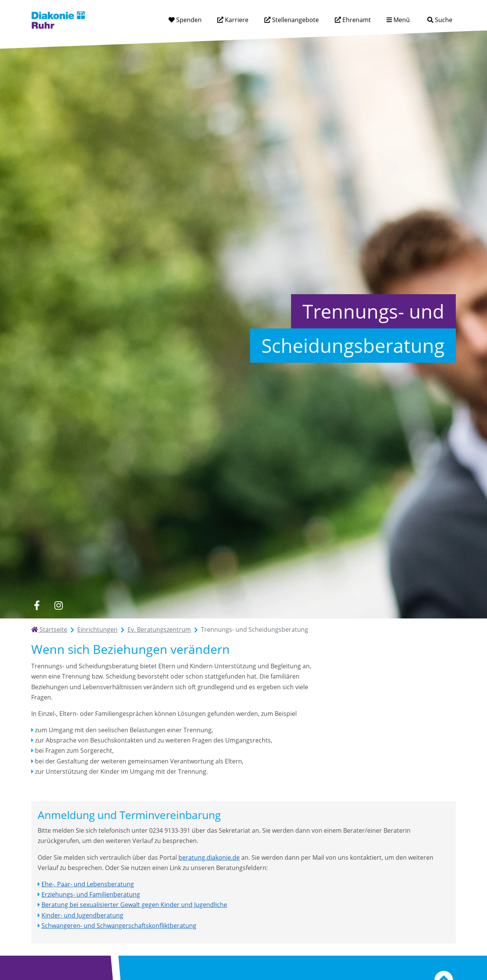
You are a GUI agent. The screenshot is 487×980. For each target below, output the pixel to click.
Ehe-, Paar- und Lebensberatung (88, 884)
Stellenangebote (295, 20)
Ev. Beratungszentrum (159, 629)
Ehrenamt (356, 20)
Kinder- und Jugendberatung (82, 915)
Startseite (49, 629)
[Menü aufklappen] (398, 20)
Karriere (236, 20)
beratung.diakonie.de (209, 857)
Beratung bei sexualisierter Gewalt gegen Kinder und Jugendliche (134, 905)
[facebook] (37, 605)
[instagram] (58, 605)
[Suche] (440, 20)
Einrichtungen (97, 629)
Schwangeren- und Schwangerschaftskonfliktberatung (119, 926)
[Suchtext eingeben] (418, 20)
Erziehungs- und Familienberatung (91, 894)
